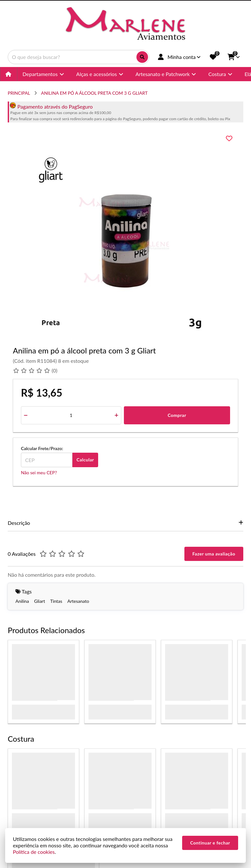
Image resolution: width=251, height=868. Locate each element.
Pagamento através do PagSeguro (51, 106)
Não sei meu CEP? (39, 473)
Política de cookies (34, 852)
